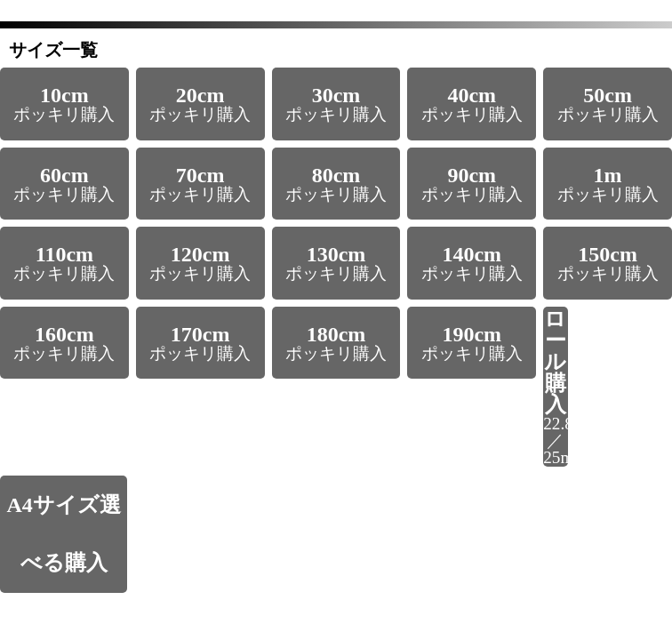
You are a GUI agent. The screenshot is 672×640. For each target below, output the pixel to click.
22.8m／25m (556, 387)
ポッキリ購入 (64, 104)
